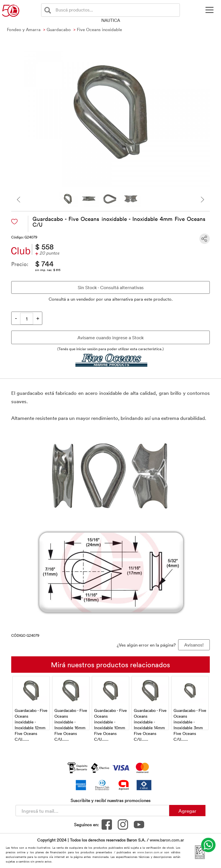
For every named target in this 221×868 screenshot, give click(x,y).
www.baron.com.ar (167, 840)
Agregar (187, 811)
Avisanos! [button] (194, 645)
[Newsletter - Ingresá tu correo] (92, 811)
